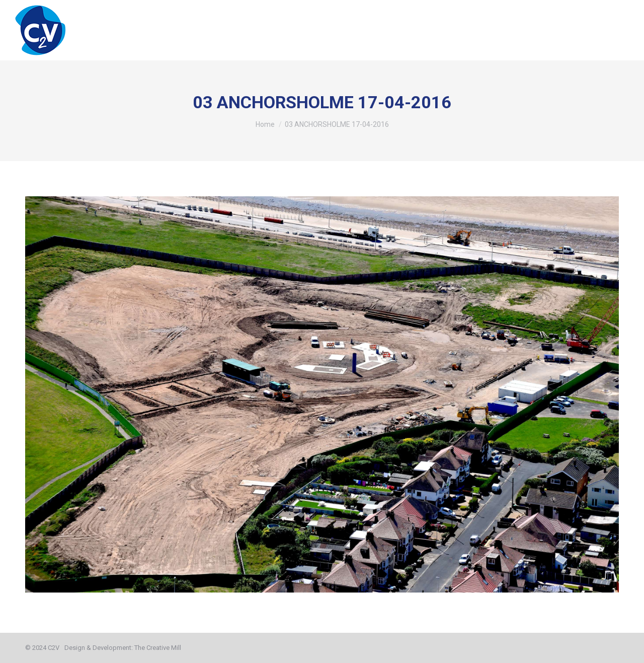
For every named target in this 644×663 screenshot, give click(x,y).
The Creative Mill (158, 648)
